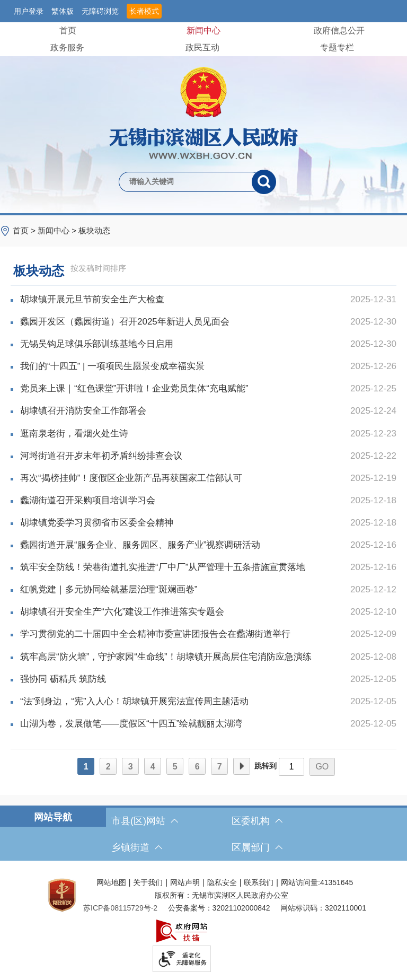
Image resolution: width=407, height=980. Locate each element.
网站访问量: (300, 882)
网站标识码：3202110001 (323, 908)
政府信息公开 (339, 30)
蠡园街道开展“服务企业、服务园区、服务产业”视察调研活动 (208, 545)
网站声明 (185, 882)
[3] (130, 766)
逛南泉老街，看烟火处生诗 (208, 434)
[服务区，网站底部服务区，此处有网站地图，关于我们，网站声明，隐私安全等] (203, 923)
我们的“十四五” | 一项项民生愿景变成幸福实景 (208, 366)
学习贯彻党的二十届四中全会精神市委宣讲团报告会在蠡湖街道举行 (208, 634)
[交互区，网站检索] (203, 164)
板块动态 (94, 230)
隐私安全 (222, 882)
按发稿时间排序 (98, 268)
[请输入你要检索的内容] (185, 182)
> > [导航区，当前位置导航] (61, 230)
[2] (108, 766)
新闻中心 (203, 30)
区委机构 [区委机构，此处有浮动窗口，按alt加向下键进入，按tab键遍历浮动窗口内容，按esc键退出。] (257, 821)
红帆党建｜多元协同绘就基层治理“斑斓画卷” (208, 590)
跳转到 (266, 766)
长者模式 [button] (144, 11)
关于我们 (148, 882)
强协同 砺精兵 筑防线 (208, 679)
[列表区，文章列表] (203, 521)
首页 (68, 30)
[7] (219, 766)
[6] (197, 766)
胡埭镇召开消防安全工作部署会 (208, 411)
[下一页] (242, 766)
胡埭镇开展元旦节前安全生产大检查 (208, 300)
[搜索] (264, 182)
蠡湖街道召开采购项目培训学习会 (208, 501)
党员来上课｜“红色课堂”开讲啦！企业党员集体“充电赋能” (208, 389)
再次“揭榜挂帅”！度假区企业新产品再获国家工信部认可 (208, 478)
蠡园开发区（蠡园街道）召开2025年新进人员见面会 (208, 322)
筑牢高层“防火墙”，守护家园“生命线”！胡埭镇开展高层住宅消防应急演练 (208, 657)
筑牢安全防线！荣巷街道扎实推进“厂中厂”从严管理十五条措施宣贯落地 (208, 567)
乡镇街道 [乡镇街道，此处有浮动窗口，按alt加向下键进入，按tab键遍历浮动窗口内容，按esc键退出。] (137, 847)
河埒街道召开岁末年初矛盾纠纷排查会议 (208, 456)
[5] (175, 766)
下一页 (242, 767)
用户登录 (29, 11)
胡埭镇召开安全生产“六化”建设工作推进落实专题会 (208, 612)
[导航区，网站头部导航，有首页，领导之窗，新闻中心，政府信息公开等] (203, 39)
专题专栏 (337, 47)
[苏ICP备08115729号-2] (120, 908)
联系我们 (259, 882)
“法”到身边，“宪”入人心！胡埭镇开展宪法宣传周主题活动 (208, 702)
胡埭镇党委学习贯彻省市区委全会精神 (208, 523)
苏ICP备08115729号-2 (120, 908)
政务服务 (67, 47)
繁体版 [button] (63, 11)
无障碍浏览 (100, 11)
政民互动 (202, 47)
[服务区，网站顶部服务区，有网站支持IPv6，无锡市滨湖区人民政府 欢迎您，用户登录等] (203, 11)
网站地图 (111, 882)
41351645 (337, 882)
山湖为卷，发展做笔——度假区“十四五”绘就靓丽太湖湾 (208, 724)
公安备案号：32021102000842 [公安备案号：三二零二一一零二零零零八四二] (219, 908)
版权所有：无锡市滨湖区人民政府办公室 (222, 895)
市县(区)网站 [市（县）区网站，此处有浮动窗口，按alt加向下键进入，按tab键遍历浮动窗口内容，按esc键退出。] (145, 821)
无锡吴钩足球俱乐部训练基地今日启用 (208, 344)
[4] (153, 766)
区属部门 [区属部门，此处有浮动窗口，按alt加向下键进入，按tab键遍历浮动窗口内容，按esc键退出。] (257, 847)
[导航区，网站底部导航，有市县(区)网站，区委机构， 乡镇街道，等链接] (203, 834)
